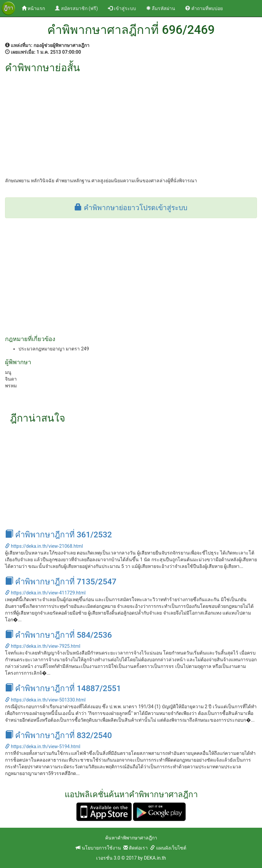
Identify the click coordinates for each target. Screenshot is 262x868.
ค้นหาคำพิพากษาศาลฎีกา (131, 838)
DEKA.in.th (155, 858)
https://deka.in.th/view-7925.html (43, 646)
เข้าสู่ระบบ (122, 8)
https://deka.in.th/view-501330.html (45, 700)
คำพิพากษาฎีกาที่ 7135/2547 (61, 582)
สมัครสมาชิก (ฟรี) (76, 8)
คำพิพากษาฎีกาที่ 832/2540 (58, 735)
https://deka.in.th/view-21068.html (44, 546)
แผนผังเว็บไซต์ (168, 848)
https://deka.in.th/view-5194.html (43, 746)
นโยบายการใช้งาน (98, 848)
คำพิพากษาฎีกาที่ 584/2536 (58, 635)
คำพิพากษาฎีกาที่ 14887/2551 (63, 688)
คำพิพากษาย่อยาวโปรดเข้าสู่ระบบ (131, 208)
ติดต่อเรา (136, 848)
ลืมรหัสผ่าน (161, 8)
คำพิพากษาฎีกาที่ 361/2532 (58, 535)
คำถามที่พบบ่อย (204, 8)
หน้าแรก (36, 8)
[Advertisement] (131, 124)
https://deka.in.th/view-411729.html (45, 593)
